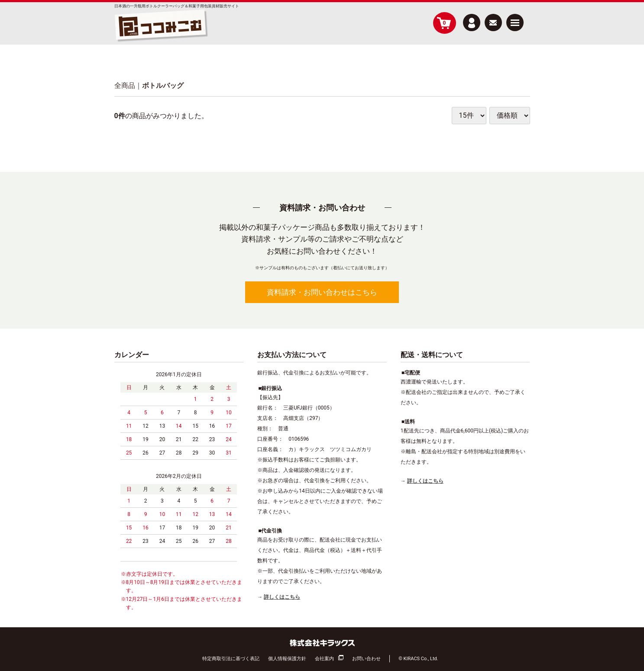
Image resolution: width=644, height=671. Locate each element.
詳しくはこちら (282, 597)
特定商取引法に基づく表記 (231, 658)
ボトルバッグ (163, 85)
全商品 (125, 85)
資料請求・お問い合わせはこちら (322, 292)
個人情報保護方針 (287, 658)
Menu (515, 19)
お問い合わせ (366, 658)
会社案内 (324, 658)
